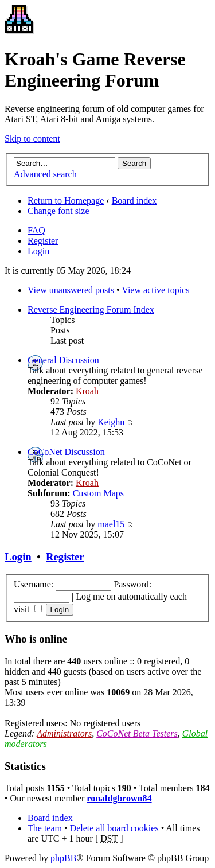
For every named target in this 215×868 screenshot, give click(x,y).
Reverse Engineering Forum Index (91, 310)
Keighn (111, 422)
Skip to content (32, 139)
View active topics (155, 290)
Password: (132, 584)
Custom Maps (98, 493)
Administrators (64, 733)
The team (45, 828)
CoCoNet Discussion (66, 452)
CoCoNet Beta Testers (137, 733)
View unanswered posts (71, 290)
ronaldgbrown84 (119, 798)
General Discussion (63, 360)
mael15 (111, 524)
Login (38, 251)
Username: (34, 584)
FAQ (36, 230)
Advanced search (45, 174)
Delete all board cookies (114, 828)
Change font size (58, 211)
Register (43, 241)
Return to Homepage (66, 201)
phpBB (63, 858)
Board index (134, 201)
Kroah (87, 391)
